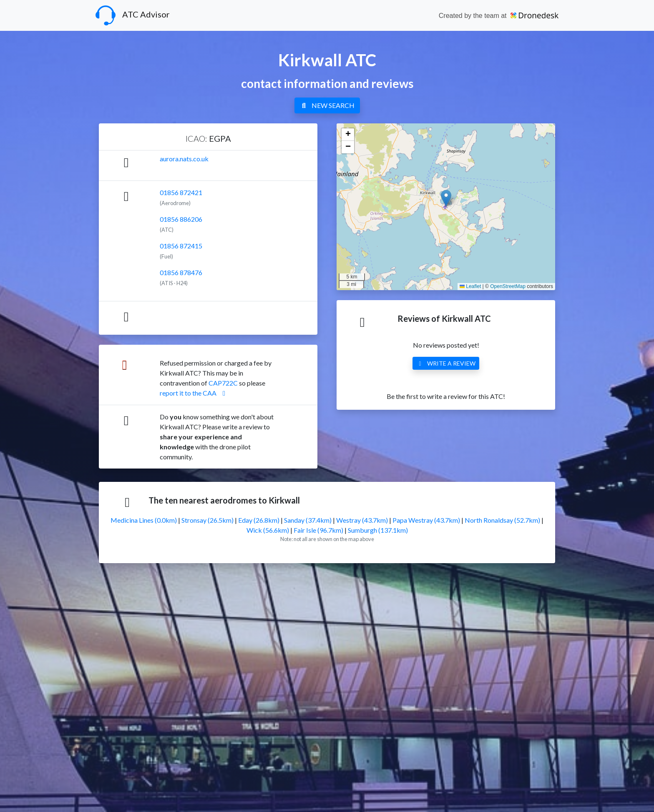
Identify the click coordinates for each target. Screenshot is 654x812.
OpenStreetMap (508, 286)
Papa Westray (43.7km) (426, 520)
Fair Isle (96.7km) (318, 530)
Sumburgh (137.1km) (378, 530)
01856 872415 (181, 246)
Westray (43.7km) (362, 520)
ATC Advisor (133, 15)
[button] (446, 198)
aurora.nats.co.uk (184, 159)
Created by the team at (499, 16)
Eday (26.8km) (259, 520)
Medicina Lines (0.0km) (144, 520)
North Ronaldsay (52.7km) (502, 520)
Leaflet (470, 286)
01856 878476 (181, 272)
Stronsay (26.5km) (208, 520)
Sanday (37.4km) (308, 520)
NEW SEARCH (327, 105)
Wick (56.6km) (268, 530)
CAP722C (223, 383)
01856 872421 (181, 192)
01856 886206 (181, 219)
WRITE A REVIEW (446, 363)
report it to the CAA (194, 393)
